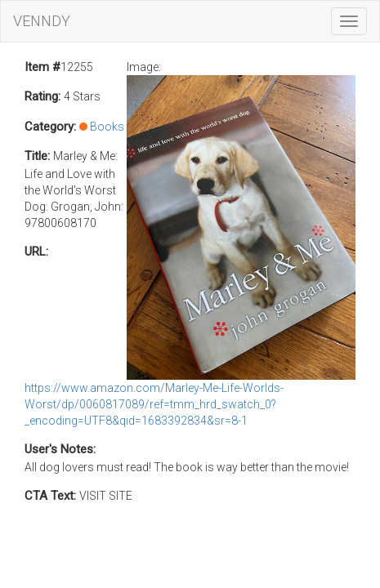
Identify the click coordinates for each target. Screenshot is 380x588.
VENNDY (42, 21)
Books (107, 127)
